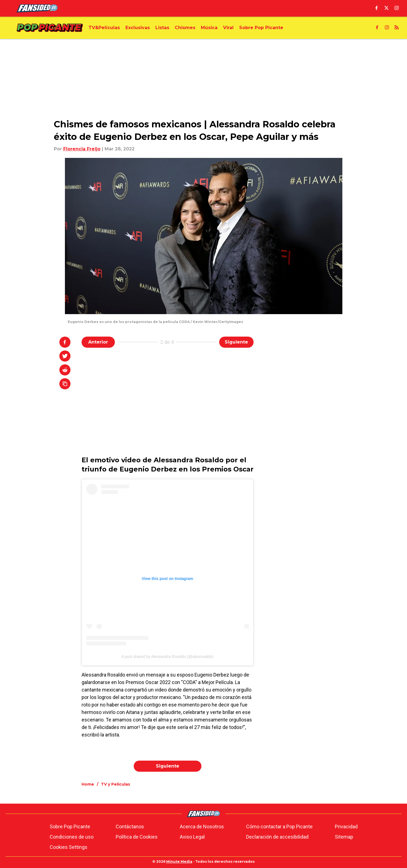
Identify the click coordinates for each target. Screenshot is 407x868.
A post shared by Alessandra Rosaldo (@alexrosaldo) (168, 657)
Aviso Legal (192, 837)
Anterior (98, 342)
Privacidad (346, 827)
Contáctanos (130, 827)
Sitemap (344, 837)
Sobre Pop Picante (70, 827)
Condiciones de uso (72, 837)
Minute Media (179, 861)
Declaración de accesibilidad (277, 837)
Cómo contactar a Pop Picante (279, 827)
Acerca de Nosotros (202, 827)
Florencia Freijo (82, 149)
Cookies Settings (69, 847)
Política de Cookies (137, 837)
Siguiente (236, 342)
